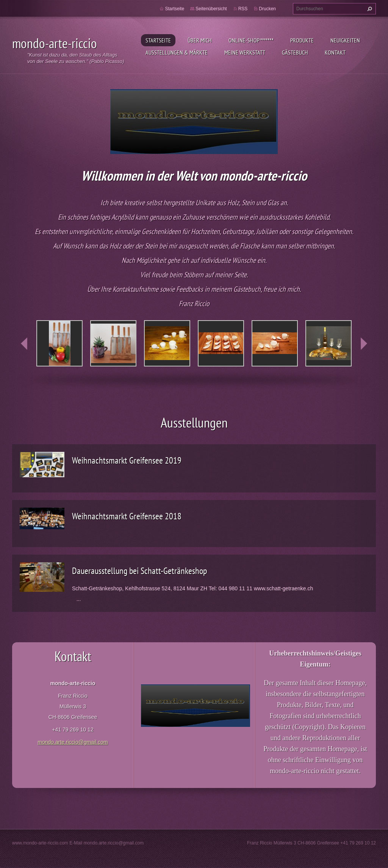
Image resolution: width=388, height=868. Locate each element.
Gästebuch (295, 52)
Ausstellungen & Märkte (177, 52)
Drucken (267, 9)
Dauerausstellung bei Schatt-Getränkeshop (139, 571)
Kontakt (335, 52)
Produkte (302, 40)
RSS (243, 9)
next (364, 344)
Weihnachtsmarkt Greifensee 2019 (127, 460)
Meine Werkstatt (245, 52)
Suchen (369, 9)
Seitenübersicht (211, 9)
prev (24, 344)
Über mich (200, 40)
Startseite (158, 40)
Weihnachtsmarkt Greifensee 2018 (127, 516)
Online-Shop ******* (251, 40)
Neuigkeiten (345, 40)
